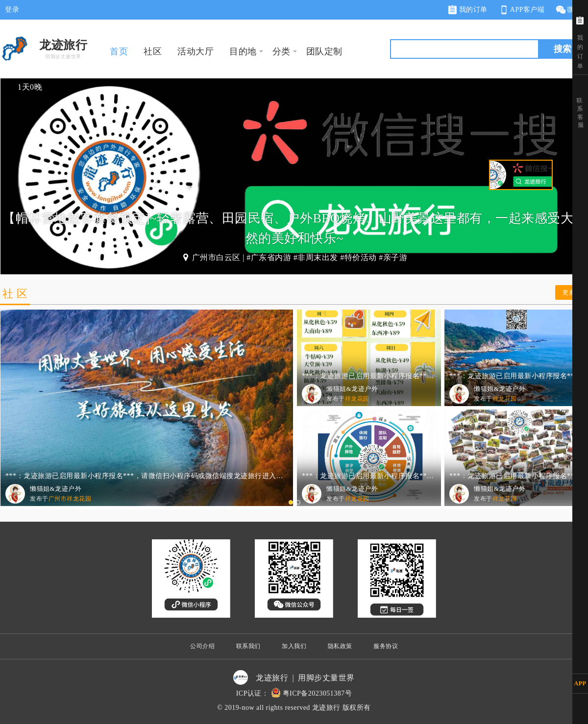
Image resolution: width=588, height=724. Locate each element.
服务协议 (386, 646)
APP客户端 (521, 10)
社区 (153, 51)
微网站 (572, 10)
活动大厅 (196, 51)
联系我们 (248, 646)
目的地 (243, 51)
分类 (282, 51)
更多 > (571, 292)
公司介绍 (202, 646)
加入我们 (294, 646)
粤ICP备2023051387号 (318, 693)
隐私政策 (340, 646)
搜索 (563, 49)
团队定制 (324, 51)
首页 (119, 51)
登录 (12, 10)
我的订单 (468, 10)
